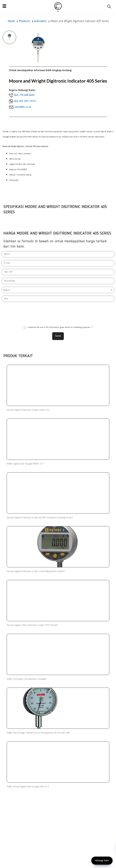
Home (11, 21)
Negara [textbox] (7, 290)
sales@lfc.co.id (23, 107)
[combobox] (58, 290)
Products (24, 21)
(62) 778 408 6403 (24, 95)
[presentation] (58, 314)
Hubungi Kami (102, 861)
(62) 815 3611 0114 (25, 101)
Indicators (40, 21)
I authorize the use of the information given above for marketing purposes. (58, 328)
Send (58, 336)
